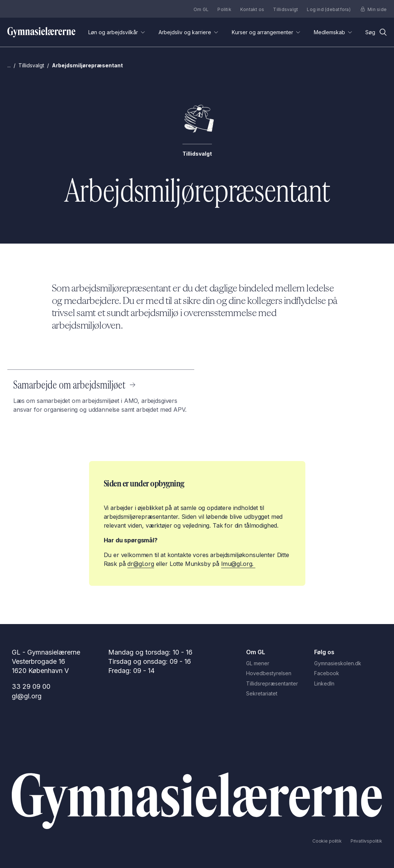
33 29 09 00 (31, 686)
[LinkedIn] (348, 684)
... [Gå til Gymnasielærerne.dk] (9, 65)
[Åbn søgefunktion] (376, 32)
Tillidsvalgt (285, 9)
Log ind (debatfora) (329, 9)
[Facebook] (348, 673)
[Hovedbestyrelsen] (280, 673)
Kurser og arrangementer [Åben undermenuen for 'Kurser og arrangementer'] (266, 32)
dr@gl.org (141, 564)
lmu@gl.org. (238, 564)
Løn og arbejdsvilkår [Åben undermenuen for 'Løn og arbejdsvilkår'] (117, 32)
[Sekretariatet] (280, 694)
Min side (374, 9)
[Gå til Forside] (197, 801)
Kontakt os (252, 9)
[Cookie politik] (327, 841)
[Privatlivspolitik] (366, 841)
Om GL (201, 9)
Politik (224, 9)
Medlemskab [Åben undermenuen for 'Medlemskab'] (333, 32)
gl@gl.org (27, 696)
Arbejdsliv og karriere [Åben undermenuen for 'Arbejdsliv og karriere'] (189, 32)
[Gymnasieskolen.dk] (348, 663)
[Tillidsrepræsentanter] (280, 684)
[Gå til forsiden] (41, 32)
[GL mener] (280, 663)
